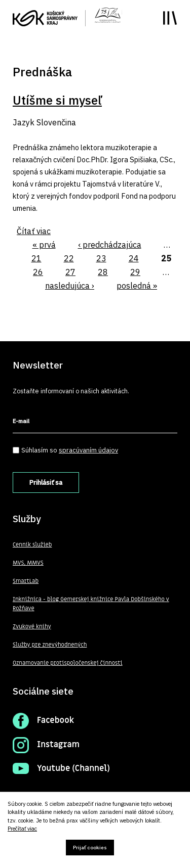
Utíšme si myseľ (57, 100)
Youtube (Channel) (73, 768)
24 (134, 258)
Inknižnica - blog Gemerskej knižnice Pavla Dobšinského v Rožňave (91, 604)
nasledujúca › (70, 286)
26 (38, 272)
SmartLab (26, 581)
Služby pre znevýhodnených (50, 645)
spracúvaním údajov (88, 450)
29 (135, 272)
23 (101, 258)
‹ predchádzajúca (110, 245)
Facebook (55, 720)
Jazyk (24, 122)
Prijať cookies (90, 848)
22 (69, 258)
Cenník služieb (32, 545)
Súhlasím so (70, 450)
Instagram (58, 745)
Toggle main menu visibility (170, 18)
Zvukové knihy (32, 627)
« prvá (44, 245)
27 (70, 272)
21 (36, 258)
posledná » (137, 286)
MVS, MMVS (28, 563)
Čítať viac (34, 231)
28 (103, 272)
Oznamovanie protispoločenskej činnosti (68, 663)
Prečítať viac (22, 829)
